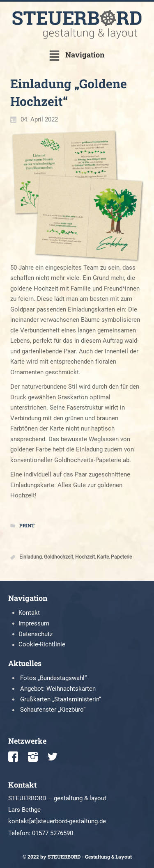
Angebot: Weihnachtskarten (58, 689)
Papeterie (121, 557)
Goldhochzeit (59, 557)
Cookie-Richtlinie (42, 644)
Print (27, 525)
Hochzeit (85, 557)
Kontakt (29, 613)
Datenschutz (36, 634)
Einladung (31, 557)
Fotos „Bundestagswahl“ (53, 678)
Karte (103, 557)
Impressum (34, 623)
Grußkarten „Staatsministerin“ (61, 699)
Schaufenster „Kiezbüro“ (53, 710)
